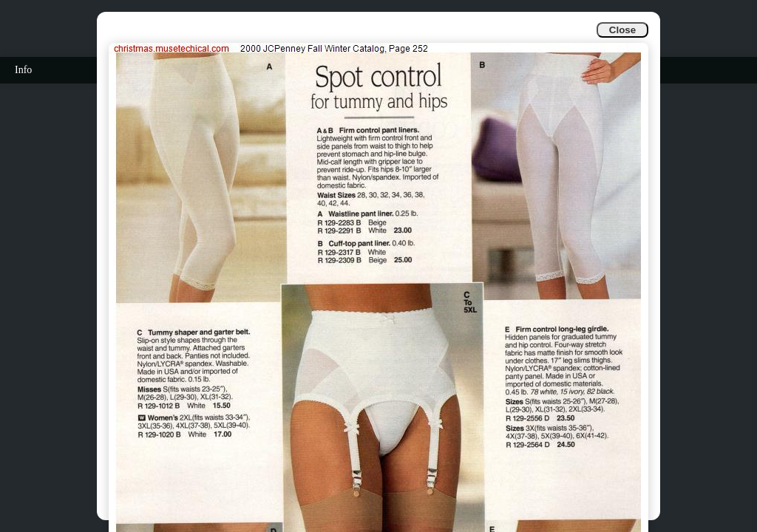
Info (23, 70)
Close (622, 30)
